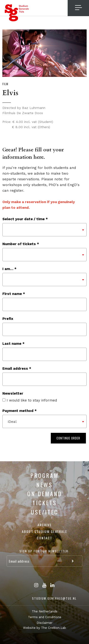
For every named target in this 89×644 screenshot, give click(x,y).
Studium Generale (17, 13)
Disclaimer (44, 623)
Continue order (68, 438)
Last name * (13, 344)
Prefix (8, 319)
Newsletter (13, 393)
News (44, 485)
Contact (44, 538)
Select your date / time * (25, 219)
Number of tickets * (21, 244)
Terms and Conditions (45, 617)
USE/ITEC (44, 512)
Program (45, 475)
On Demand (45, 494)
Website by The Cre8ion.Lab (44, 628)
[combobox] (44, 230)
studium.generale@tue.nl (54, 598)
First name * (14, 294)
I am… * (9, 269)
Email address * (17, 369)
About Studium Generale (44, 531)
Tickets (45, 503)
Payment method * (19, 411)
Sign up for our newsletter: (44, 551)
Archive (45, 525)
